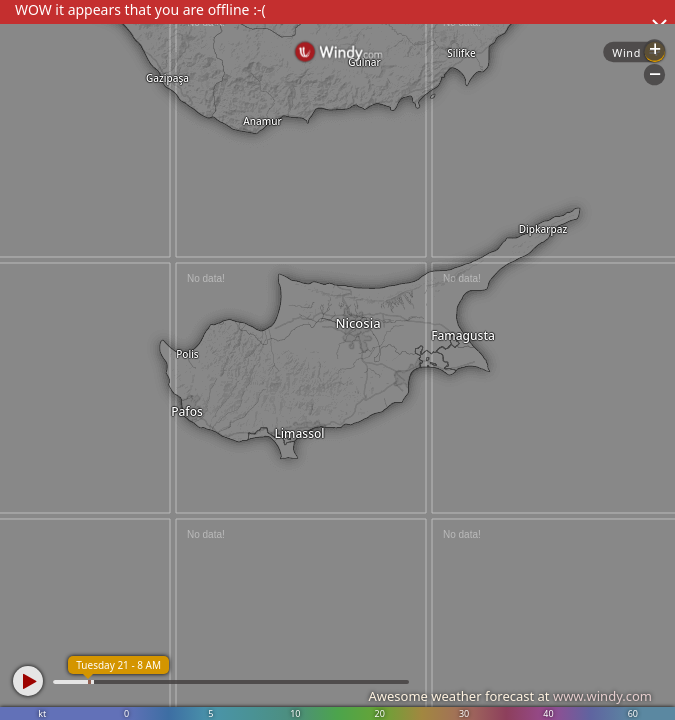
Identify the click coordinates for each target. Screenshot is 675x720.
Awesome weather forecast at (510, 696)
